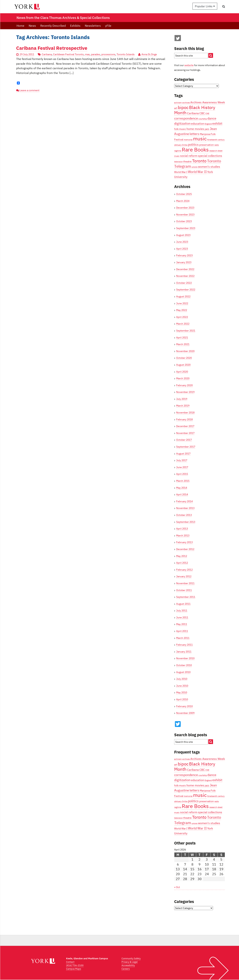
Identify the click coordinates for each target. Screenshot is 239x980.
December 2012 (185, 549)
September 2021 (186, 331)
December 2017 (185, 426)
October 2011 (184, 590)
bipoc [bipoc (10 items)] (183, 107)
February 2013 (184, 542)
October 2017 (184, 440)
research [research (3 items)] (213, 151)
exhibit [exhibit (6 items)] (217, 123)
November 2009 (185, 713)
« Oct (177, 887)
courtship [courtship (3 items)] (203, 119)
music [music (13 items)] (200, 139)
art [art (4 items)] (176, 108)
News (32, 26)
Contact (70, 962)
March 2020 (183, 378)
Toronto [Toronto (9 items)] (199, 161)
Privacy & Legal (130, 962)
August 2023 (183, 235)
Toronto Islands (126, 54)
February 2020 (184, 385)
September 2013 (186, 522)
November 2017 (185, 433)
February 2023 (184, 255)
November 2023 (185, 215)
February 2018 (184, 419)
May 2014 (182, 488)
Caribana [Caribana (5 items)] (193, 113)
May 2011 (182, 624)
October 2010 (184, 665)
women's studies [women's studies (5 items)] (209, 166)
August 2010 (183, 672)
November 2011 (185, 583)
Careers (126, 969)
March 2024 (183, 201)
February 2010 (184, 706)
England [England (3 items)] (208, 124)
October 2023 (184, 221)
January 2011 (184, 652)
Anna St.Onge (149, 54)
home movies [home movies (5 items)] (195, 129)
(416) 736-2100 (75, 965)
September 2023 (186, 228)
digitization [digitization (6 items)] (182, 123)
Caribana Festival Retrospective (52, 48)
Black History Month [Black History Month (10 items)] (195, 110)
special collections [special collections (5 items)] (210, 156)
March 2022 (183, 324)
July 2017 (182, 460)
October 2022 (184, 283)
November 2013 (185, 508)
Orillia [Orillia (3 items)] (185, 145)
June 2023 (182, 242)
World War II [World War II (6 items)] (197, 172)
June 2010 (182, 686)
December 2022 (185, 269)
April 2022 (182, 317)
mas (87, 54)
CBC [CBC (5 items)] (202, 113)
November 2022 (185, 276)
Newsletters (93, 26)
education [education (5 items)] (198, 123)
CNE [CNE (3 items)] (207, 114)
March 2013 (183, 536)
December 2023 (185, 208)
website (189, 65)
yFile (108, 26)
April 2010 (182, 699)
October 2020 (184, 358)
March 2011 (183, 638)
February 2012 (184, 570)
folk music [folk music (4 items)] (180, 129)
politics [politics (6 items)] (193, 144)
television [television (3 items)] (178, 162)
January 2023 (184, 262)
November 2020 (185, 351)
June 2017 (182, 467)
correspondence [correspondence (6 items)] (186, 118)
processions (108, 54)
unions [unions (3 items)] (195, 167)
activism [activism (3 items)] (178, 103)
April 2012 (182, 563)
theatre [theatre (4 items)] (187, 161)
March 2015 (183, 481)
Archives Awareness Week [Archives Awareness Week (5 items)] (208, 102)
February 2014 (184, 501)
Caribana (47, 54)
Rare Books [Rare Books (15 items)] (195, 149)
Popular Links (205, 6)
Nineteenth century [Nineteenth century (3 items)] (216, 140)
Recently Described (53, 26)
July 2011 (182, 611)
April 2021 (182, 338)
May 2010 (182, 692)
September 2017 (186, 447)
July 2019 (182, 399)
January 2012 (184, 576)
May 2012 (182, 556)
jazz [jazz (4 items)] (207, 129)
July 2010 (182, 679)
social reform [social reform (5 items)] (189, 156)
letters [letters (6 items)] (194, 134)
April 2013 (182, 529)
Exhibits (75, 26)
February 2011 (184, 645)
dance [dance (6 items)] (212, 118)
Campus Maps (74, 969)
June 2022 (182, 303)
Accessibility (128, 965)
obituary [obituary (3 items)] (178, 145)
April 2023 (182, 249)
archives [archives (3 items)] (186, 103)
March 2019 (183, 406)
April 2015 (182, 474)
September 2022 (186, 290)
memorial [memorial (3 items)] (188, 140)
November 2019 (185, 392)
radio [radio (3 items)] (217, 145)
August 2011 (183, 604)
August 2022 (183, 296)
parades (96, 54)
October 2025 (184, 194)
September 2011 (186, 597)
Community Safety (131, 958)
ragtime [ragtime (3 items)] (178, 151)
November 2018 (185, 413)
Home (20, 26)
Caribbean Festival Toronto (68, 54)
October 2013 (184, 515)
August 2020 (183, 365)
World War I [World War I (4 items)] (181, 172)
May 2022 (182, 310)
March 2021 (183, 344)
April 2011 (182, 631)
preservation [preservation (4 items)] (206, 145)
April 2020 (182, 372)
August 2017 (183, 454)
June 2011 (182, 617)
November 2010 (185, 658)
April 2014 (182, 494)
